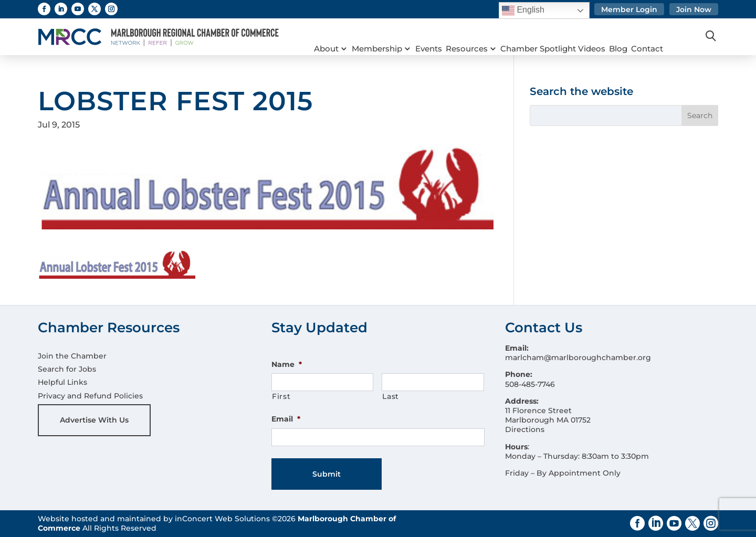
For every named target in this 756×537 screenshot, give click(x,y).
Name (287, 364)
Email (286, 419)
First (281, 396)
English (523, 10)
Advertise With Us (94, 420)
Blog (634, 36)
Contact (666, 36)
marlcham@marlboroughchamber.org (578, 357)
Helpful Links (62, 382)
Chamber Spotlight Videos (566, 36)
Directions (525, 429)
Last (391, 396)
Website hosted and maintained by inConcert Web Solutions (154, 519)
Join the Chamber (72, 356)
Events (435, 36)
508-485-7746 (530, 384)
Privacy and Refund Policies (90, 396)
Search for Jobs (67, 369)
